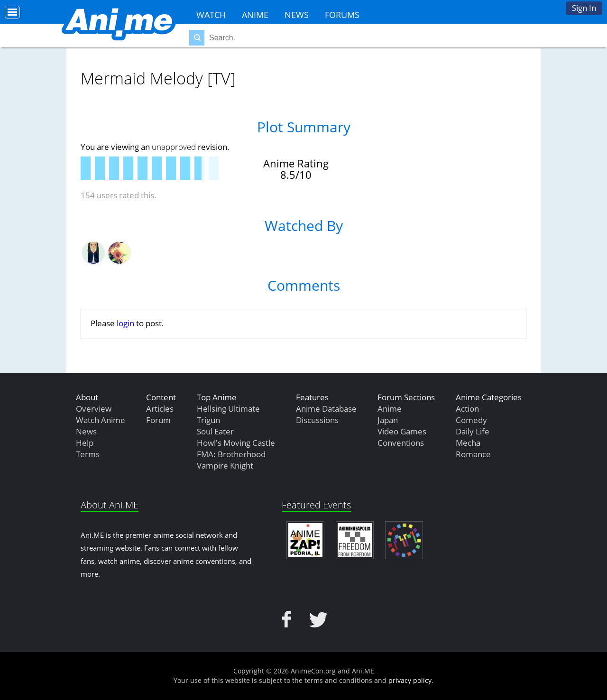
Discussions (317, 420)
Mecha (468, 443)
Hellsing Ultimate (228, 409)
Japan (388, 420)
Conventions (401, 443)
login (125, 323)
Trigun (208, 420)
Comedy (471, 420)
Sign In (584, 8)
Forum (158, 420)
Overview (94, 409)
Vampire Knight (225, 465)
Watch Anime (101, 420)
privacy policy (410, 680)
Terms (88, 454)
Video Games (402, 431)
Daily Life (473, 431)
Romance (473, 454)
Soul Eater (215, 431)
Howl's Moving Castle (236, 443)
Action (467, 409)
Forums (342, 15)
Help (85, 443)
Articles (160, 409)
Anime (255, 15)
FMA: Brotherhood (231, 454)
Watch (211, 15)
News (297, 15)
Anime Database (326, 409)
